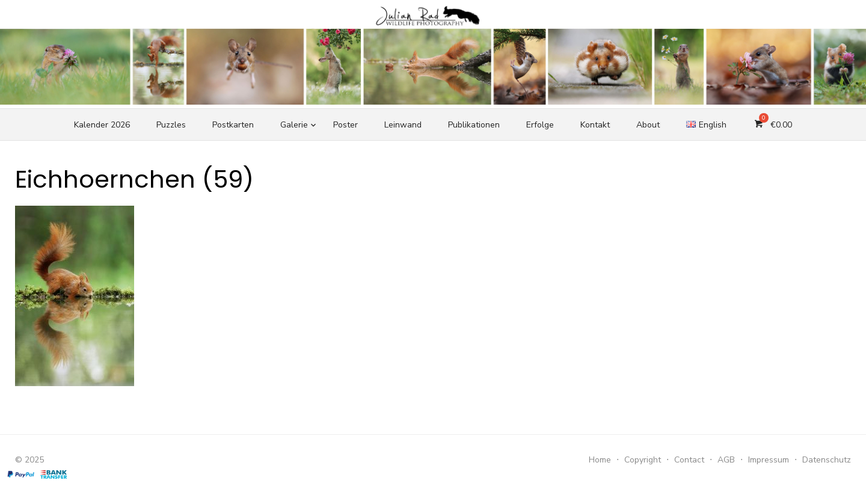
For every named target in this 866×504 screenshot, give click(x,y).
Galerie (294, 125)
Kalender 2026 (102, 125)
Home (600, 460)
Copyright (643, 460)
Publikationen (474, 125)
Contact (689, 460)
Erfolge (540, 125)
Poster (345, 125)
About (648, 125)
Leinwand (403, 125)
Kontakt (595, 125)
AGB (726, 460)
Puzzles (171, 125)
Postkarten (233, 125)
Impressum (769, 460)
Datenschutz (827, 460)
